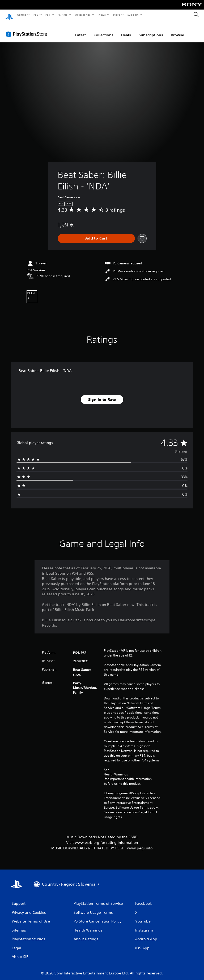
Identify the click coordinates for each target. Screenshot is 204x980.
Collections (103, 30)
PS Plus (63, 15)
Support (133, 15)
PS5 (36, 15)
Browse (177, 30)
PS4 (48, 15)
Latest (80, 30)
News (102, 15)
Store (116, 15)
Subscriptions (151, 30)
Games (21, 15)
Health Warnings (116, 769)
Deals (126, 30)
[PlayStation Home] (9, 15)
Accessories (83, 15)
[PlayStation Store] (28, 29)
